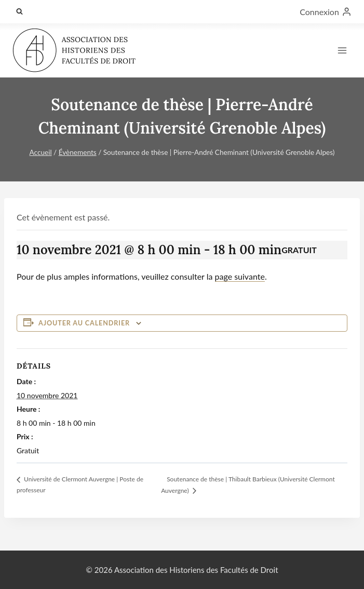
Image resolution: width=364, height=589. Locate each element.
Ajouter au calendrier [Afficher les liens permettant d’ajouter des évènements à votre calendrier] (84, 323)
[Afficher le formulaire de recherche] (19, 11)
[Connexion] (326, 12)
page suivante (240, 276)
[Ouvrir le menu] (342, 50)
